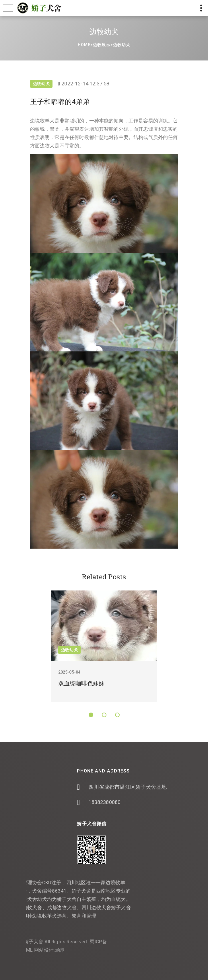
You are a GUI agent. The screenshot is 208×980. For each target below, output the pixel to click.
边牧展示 (102, 45)
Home (84, 45)
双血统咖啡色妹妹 (81, 683)
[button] (91, 715)
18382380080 (135, 802)
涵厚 (30, 950)
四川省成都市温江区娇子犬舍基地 (158, 787)
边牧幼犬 (122, 45)
